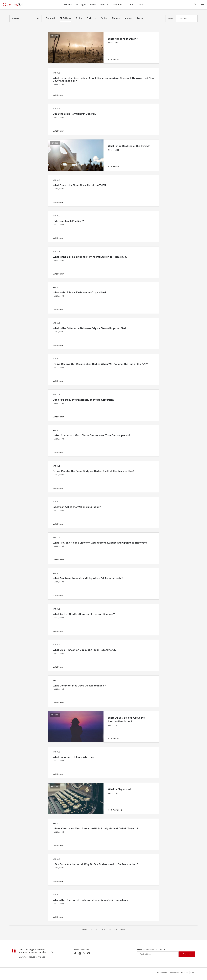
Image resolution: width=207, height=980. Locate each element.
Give (141, 5)
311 (91, 929)
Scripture (91, 18)
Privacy (184, 973)
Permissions (174, 973)
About (132, 5)
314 (109, 929)
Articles (68, 4)
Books (93, 5)
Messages (81, 5)
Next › (122, 929)
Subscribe (187, 954)
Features (118, 5)
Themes (116, 18)
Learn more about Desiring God (34, 957)
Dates (140, 18)
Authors (128, 18)
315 (115, 929)
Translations (162, 973)
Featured (50, 18)
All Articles (65, 18)
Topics (79, 18)
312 (97, 929)
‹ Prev (85, 929)
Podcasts (105, 5)
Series (104, 18)
